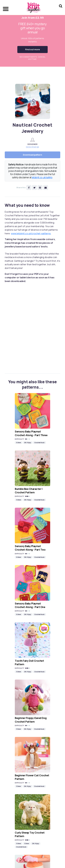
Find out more (32, 49)
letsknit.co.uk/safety (42, 177)
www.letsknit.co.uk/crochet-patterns (31, 233)
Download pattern (32, 155)
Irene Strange (33, 147)
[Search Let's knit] (61, 10)
